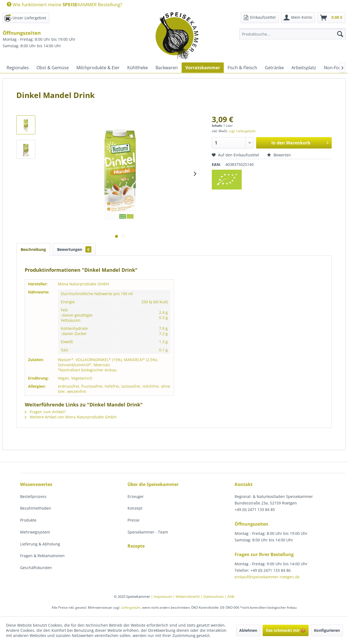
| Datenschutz (213, 596)
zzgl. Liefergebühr (242, 131)
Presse (133, 520)
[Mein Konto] (298, 18)
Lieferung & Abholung (40, 544)
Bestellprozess (33, 496)
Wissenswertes (36, 484)
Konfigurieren (327, 630)
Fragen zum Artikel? (45, 412)
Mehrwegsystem (35, 532)
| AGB (229, 596)
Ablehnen (248, 630)
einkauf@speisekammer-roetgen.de (267, 577)
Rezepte (136, 546)
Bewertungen (74, 249)
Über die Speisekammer (153, 484)
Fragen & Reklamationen (42, 556)
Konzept (135, 508)
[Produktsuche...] (293, 34)
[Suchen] (340, 34)
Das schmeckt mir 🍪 (286, 630)
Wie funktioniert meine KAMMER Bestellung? (64, 4)
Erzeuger (136, 496)
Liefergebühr (131, 607)
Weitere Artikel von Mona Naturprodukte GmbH (71, 417)
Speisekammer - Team (148, 532)
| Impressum (162, 596)
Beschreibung (33, 249)
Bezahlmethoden (36, 508)
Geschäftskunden (36, 568)
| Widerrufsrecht (187, 596)
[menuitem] (62, 4)
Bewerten (279, 155)
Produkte (28, 520)
